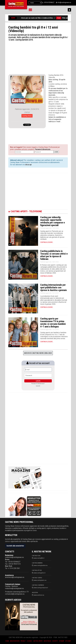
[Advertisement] (38, 58)
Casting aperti (38, 641)
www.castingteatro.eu (40, 580)
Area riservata (15, 641)
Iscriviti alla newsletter (15, 546)
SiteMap (62, 641)
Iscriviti (38, 386)
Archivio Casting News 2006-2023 (38, 353)
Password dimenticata (43, 149)
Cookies (29, 641)
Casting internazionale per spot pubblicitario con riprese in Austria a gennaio (54, 287)
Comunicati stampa (13, 584)
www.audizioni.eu (39, 595)
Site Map (68, 641)
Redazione (9, 555)
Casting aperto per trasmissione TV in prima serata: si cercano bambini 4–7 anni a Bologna (53, 323)
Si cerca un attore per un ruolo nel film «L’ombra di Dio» (34, 18)
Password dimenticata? (38, 384)
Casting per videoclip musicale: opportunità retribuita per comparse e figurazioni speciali (53, 221)
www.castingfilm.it (39, 558)
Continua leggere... (47, 242)
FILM (60, 18)
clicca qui (28, 165)
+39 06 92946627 (49, 2)
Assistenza (9, 575)
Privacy (23, 641)
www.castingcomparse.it (41, 588)
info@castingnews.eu (64, 2)
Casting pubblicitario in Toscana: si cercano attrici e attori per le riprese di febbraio (54, 255)
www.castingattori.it (40, 573)
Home (7, 641)
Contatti (55, 641)
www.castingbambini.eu (41, 565)
